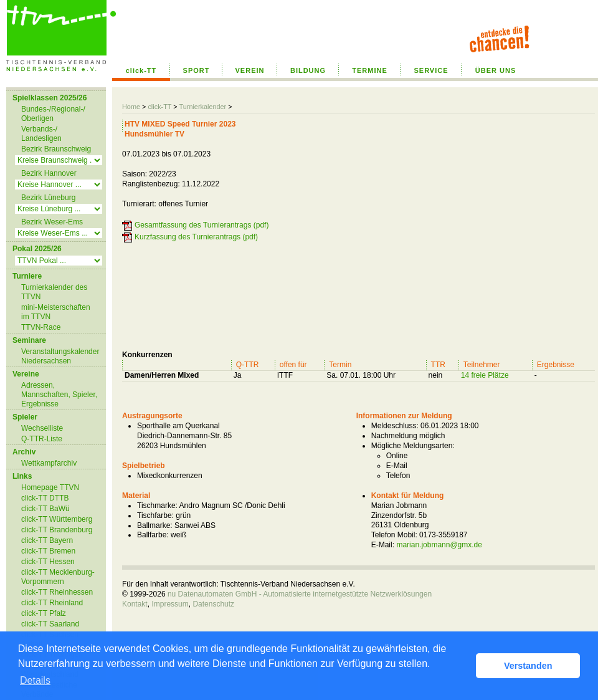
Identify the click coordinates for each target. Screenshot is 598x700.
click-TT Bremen (48, 551)
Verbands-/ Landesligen (41, 134)
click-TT (141, 70)
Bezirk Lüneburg (48, 198)
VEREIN (250, 70)
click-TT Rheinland (52, 603)
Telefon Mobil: (394, 535)
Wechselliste (42, 428)
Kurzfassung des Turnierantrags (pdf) (196, 237)
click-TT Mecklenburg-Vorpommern (58, 577)
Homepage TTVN (50, 487)
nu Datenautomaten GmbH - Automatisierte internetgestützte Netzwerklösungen (300, 594)
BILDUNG (308, 70)
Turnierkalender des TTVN (54, 292)
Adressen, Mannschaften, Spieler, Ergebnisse (59, 395)
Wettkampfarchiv (49, 463)
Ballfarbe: (153, 535)
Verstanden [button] (528, 666)
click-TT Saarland (50, 624)
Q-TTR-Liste (42, 439)
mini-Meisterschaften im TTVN (56, 312)
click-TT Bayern (47, 540)
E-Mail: (383, 545)
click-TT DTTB (45, 498)
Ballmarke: (155, 525)
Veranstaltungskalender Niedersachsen (60, 356)
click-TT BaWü (45, 509)
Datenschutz (213, 604)
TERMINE (370, 70)
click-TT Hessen (48, 562)
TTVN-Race (41, 327)
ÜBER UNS (496, 70)
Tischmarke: (157, 506)
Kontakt (135, 604)
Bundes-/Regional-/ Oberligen (53, 114)
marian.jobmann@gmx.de (439, 545)
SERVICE (431, 70)
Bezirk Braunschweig (56, 149)
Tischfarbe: (155, 515)
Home (131, 107)
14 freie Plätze (485, 375)
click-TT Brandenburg (57, 530)
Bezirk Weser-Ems (52, 222)
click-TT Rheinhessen (57, 592)
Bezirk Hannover (49, 173)
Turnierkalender (202, 107)
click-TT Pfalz (44, 613)
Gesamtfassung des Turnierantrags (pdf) (202, 225)
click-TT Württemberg (57, 519)
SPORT (197, 70)
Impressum (170, 604)
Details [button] (35, 680)
